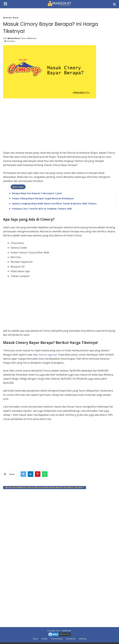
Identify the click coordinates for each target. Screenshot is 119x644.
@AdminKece (14, 38)
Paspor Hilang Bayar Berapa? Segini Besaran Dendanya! (43, 198)
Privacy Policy (57, 639)
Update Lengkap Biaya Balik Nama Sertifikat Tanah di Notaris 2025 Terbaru (54, 204)
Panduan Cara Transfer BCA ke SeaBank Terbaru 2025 (42, 209)
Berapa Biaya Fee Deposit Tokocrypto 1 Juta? (37, 193)
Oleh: (5, 38)
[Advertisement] (59, 121)
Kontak (44, 639)
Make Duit (67, 631)
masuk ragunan (48, 355)
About (35, 639)
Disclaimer (71, 639)
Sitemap (83, 639)
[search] (115, 4)
